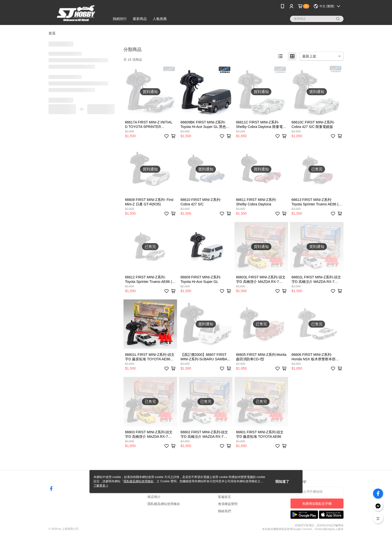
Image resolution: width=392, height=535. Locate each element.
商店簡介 (154, 497)
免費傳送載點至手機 (317, 504)
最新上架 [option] (309, 56)
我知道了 (282, 482)
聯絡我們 (224, 511)
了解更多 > (101, 486)
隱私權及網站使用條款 (164, 504)
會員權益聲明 (228, 504)
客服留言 (224, 497)
